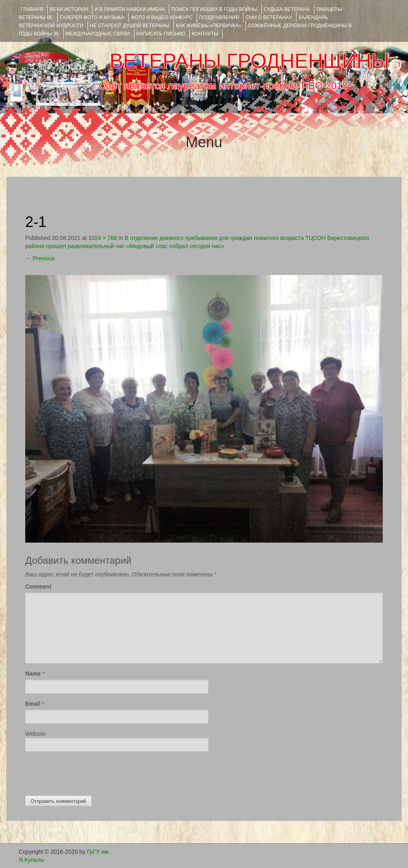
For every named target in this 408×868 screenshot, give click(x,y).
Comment (38, 587)
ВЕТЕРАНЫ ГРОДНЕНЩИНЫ (249, 61)
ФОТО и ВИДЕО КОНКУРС (161, 17)
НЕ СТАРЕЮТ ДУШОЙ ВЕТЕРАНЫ (130, 26)
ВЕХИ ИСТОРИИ (69, 9)
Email (33, 704)
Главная (32, 9)
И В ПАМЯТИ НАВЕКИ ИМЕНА (130, 9)
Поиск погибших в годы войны (214, 9)
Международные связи (98, 34)
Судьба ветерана (287, 9)
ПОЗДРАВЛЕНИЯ (219, 17)
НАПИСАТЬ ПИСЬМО (161, 34)
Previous (40, 258)
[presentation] (87, 772)
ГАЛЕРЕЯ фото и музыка (92, 17)
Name (33, 674)
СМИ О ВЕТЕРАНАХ (269, 17)
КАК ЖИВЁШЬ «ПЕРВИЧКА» (209, 26)
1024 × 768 (103, 238)
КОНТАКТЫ (205, 34)
